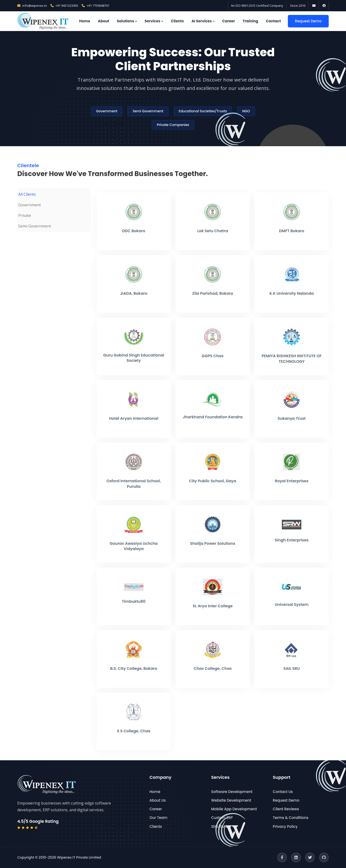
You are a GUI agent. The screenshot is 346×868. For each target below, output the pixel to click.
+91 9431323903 (64, 6)
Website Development (231, 800)
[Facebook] (282, 857)
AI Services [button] (202, 21)
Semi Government (148, 111)
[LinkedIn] (296, 857)
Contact (274, 21)
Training (250, 21)
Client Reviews (286, 809)
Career (229, 21)
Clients (177, 21)
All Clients (27, 194)
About (103, 21)
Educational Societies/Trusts (203, 111)
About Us (158, 800)
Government (107, 111)
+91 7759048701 (96, 6)
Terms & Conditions (290, 818)
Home (85, 21)
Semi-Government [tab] (35, 226)
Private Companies (173, 125)
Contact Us (283, 792)
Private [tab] (25, 215)
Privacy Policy (285, 827)
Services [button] (152, 21)
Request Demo (308, 21)
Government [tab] (30, 205)
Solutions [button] (125, 21)
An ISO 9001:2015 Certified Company (257, 6)
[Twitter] (310, 857)
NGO (246, 111)
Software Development (232, 792)
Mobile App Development (234, 809)
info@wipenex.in (32, 6)
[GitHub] (324, 857)
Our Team (158, 818)
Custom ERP (222, 818)
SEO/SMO (220, 827)
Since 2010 (298, 6)
